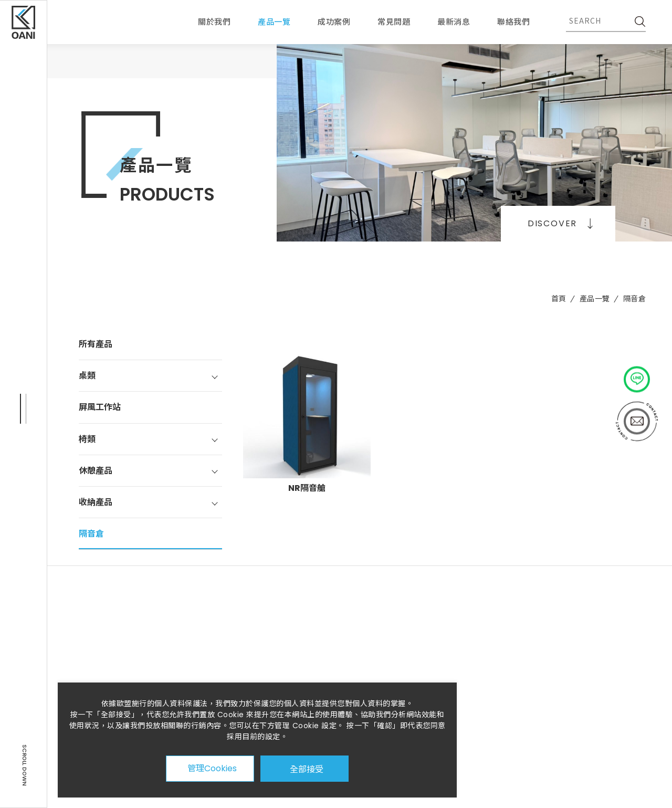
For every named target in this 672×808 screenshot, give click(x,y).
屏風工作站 (100, 407)
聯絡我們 (513, 22)
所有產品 (96, 344)
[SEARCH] (638, 21)
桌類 (87, 376)
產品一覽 (595, 299)
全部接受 (307, 769)
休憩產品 (96, 471)
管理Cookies (212, 768)
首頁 (559, 299)
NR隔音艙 (307, 488)
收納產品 (96, 502)
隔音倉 (635, 299)
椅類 (87, 439)
